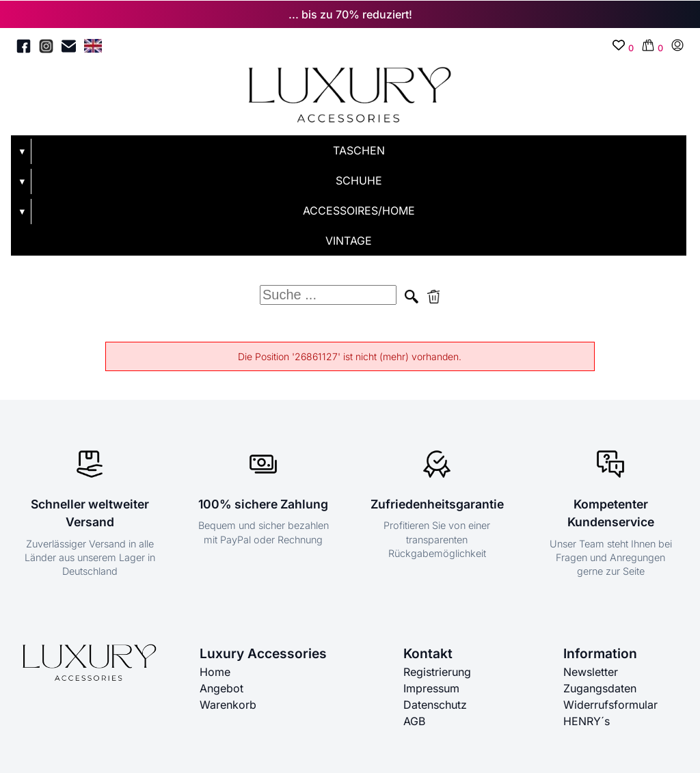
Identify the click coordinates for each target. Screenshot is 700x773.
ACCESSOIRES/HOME (359, 211)
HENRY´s (587, 721)
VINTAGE (349, 241)
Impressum (431, 688)
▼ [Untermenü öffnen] (22, 151)
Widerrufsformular (610, 705)
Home (215, 672)
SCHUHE (359, 180)
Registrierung (437, 672)
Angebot (221, 688)
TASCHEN (359, 150)
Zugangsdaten (600, 688)
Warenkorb (228, 705)
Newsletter (591, 672)
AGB (414, 721)
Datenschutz (435, 705)
